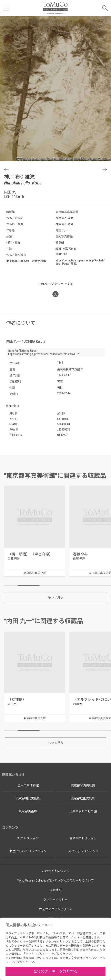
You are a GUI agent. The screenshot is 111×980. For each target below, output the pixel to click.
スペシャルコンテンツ (83, 851)
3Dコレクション (28, 838)
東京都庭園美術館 (83, 798)
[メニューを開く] (6, 8)
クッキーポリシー (55, 900)
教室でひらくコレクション (28, 851)
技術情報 (55, 890)
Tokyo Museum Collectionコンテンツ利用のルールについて (55, 881)
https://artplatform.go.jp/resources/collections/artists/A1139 (44, 354)
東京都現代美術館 (28, 798)
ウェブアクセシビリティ (56, 909)
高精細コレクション (83, 838)
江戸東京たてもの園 (83, 811)
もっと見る (56, 597)
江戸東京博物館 (28, 786)
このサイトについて (56, 871)
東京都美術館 (28, 811)
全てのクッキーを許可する (55, 971)
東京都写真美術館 (83, 786)
